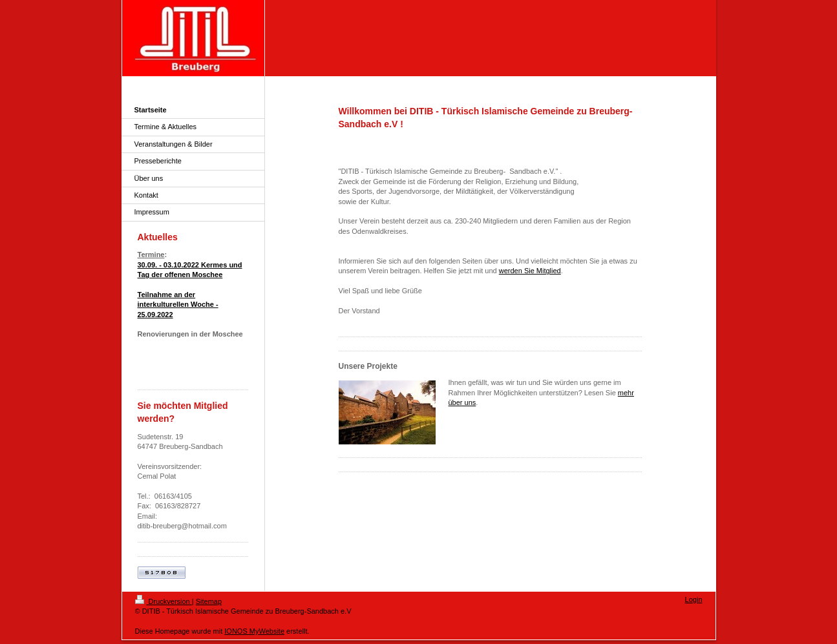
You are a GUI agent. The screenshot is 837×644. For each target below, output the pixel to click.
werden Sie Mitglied (530, 271)
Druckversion (164, 601)
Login (694, 599)
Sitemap (209, 601)
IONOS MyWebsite (254, 631)
